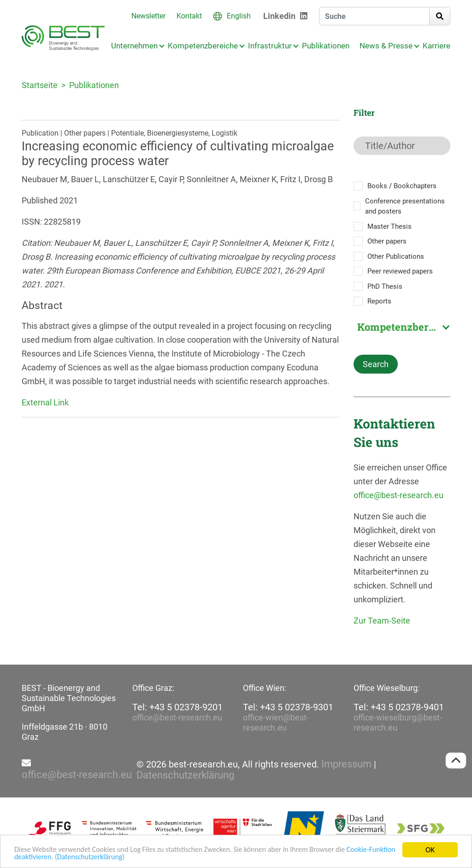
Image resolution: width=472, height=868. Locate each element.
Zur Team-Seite (382, 621)
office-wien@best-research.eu (276, 722)
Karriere (437, 46)
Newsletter (148, 16)
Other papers (387, 241)
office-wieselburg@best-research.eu (398, 722)
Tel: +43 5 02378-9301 (288, 707)
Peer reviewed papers (400, 271)
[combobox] (402, 327)
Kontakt (189, 16)
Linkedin (279, 16)
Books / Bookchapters (402, 186)
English (239, 16)
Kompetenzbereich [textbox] (403, 327)
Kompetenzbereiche (203, 46)
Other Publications (396, 256)
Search (376, 364)
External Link (45, 402)
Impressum (346, 764)
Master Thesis (389, 226)
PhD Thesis (385, 286)
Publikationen (326, 46)
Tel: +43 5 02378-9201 (177, 707)
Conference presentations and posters (405, 206)
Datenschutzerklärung (185, 775)
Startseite (40, 85)
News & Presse (386, 46)
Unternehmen (134, 46)
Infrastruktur (270, 46)
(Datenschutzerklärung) (124, 858)
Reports (379, 301)
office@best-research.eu (398, 495)
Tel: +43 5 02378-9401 (399, 707)
